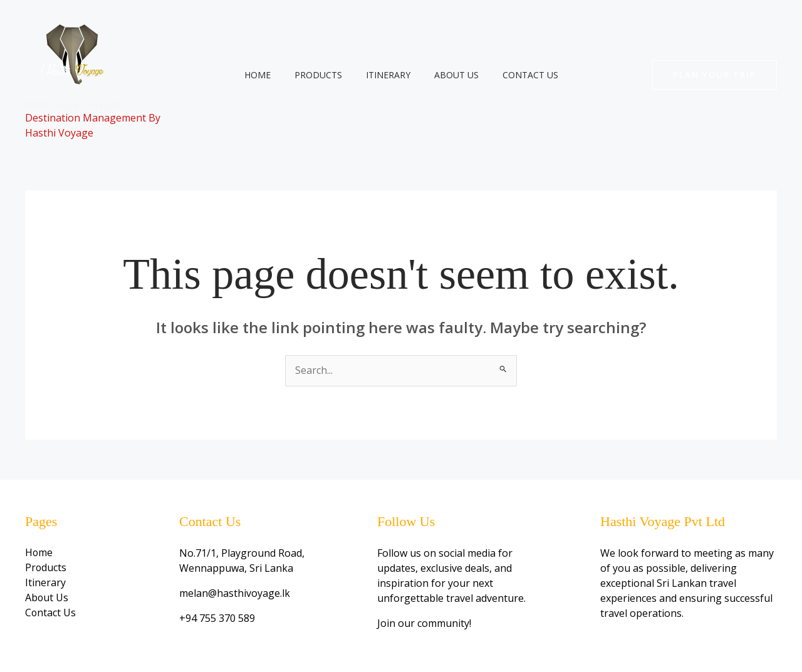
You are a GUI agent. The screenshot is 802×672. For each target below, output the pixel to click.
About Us (450, 75)
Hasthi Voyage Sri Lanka (75, 104)
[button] (715, 75)
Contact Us (518, 75)
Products (325, 75)
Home (270, 75)
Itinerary (388, 75)
